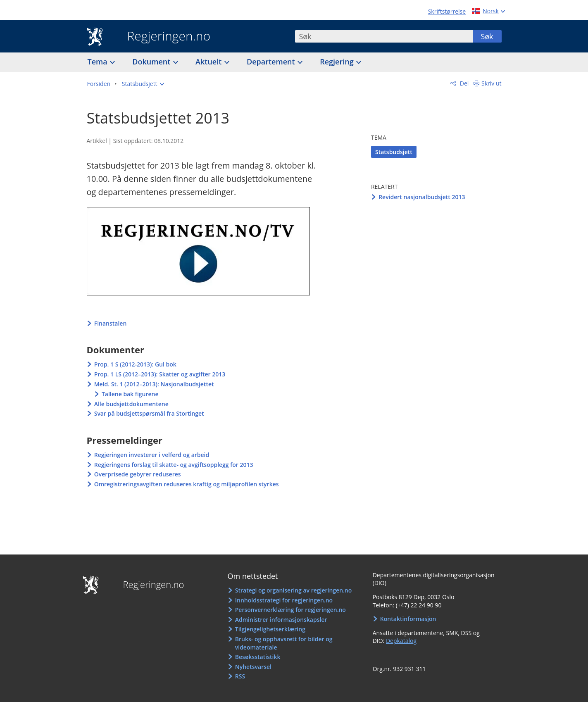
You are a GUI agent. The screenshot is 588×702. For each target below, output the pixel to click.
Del (463, 83)
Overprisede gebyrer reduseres (138, 474)
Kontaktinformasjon (408, 619)
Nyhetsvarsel (253, 667)
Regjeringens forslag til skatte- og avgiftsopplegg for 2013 (174, 465)
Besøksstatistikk (258, 657)
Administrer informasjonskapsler (281, 620)
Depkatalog (401, 641)
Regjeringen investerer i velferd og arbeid (152, 455)
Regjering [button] (338, 62)
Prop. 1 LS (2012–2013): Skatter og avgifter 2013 (160, 374)
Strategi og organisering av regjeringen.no (294, 590)
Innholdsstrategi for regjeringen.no (284, 600)
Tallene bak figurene (130, 394)
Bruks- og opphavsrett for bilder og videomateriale (284, 643)
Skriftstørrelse (447, 11)
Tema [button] (99, 62)
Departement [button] (272, 62)
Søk (487, 36)
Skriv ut (492, 83)
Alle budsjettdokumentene (131, 404)
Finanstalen (111, 323)
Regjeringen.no (163, 37)
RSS (240, 676)
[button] (143, 84)
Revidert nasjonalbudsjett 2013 (422, 197)
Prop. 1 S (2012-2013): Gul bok (135, 364)
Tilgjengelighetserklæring (270, 629)
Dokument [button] (152, 62)
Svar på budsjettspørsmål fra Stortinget (149, 413)
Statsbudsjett (394, 152)
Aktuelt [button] (209, 62)
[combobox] (384, 36)
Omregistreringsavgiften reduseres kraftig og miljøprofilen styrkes (187, 484)
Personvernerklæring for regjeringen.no (290, 610)
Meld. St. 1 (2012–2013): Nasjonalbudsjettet (154, 384)
